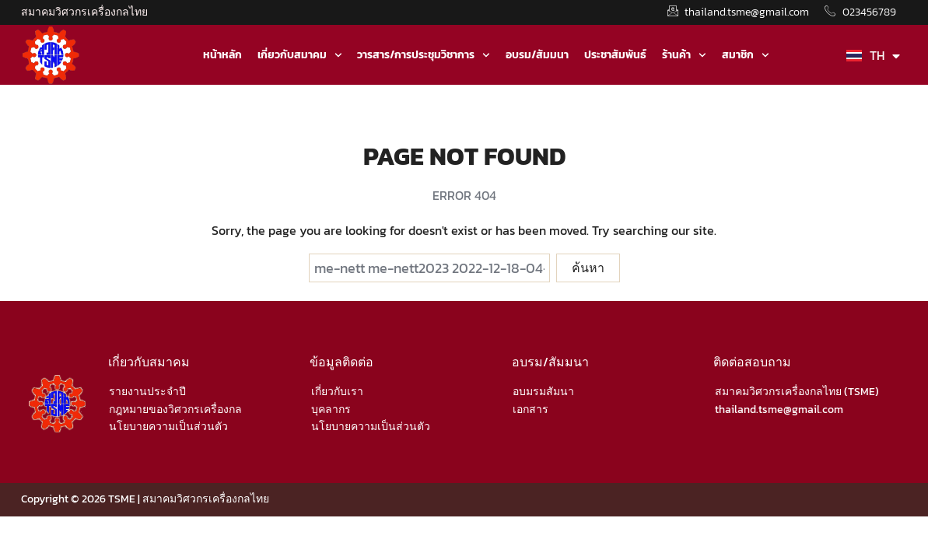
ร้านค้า (684, 55)
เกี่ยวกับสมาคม (300, 55)
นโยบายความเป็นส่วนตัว (168, 427)
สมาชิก (746, 55)
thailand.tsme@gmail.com (779, 409)
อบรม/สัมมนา (537, 55)
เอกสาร (531, 409)
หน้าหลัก (222, 55)
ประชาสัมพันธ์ (615, 55)
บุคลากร (331, 409)
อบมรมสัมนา (543, 392)
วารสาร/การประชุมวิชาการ (424, 55)
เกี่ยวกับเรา (337, 392)
